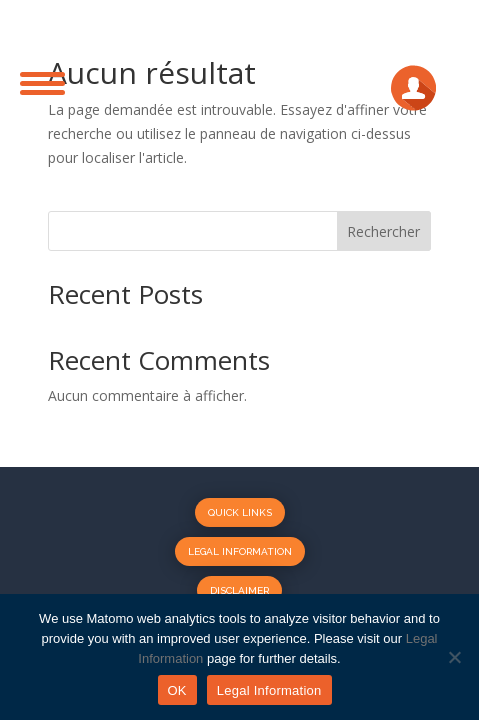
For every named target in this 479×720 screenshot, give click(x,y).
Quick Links (240, 512)
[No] (454, 657)
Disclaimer (239, 590)
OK (177, 690)
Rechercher (383, 231)
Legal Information (240, 551)
